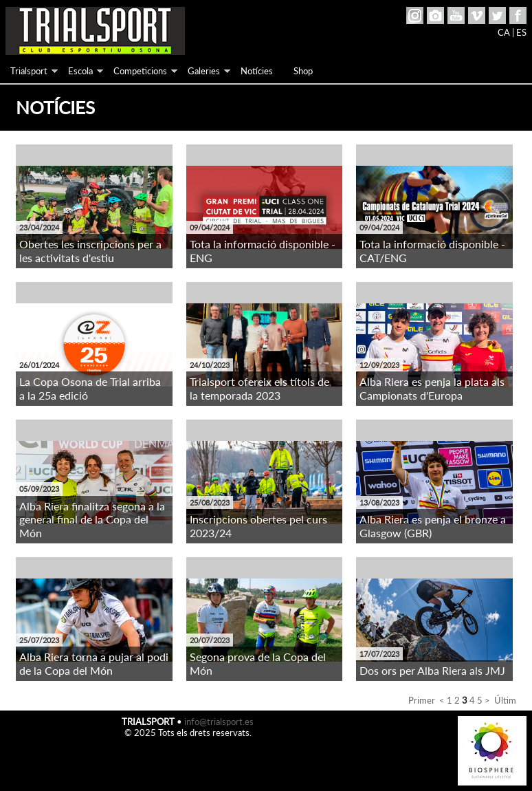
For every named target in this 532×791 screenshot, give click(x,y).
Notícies (257, 71)
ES (521, 32)
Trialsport (29, 71)
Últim (505, 700)
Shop (303, 71)
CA (504, 32)
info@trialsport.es (219, 722)
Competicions (140, 71)
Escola (80, 71)
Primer (422, 700)
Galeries (204, 71)
